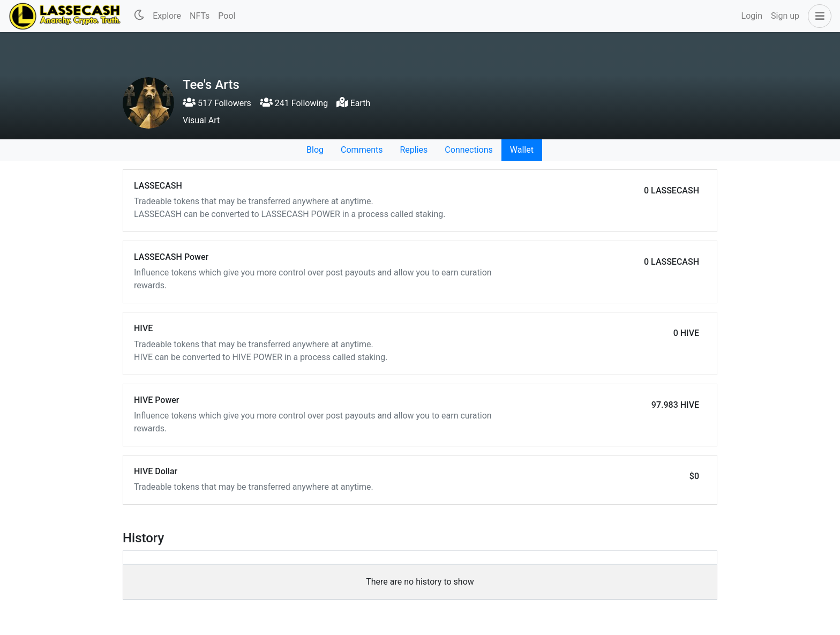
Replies (414, 150)
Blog (315, 150)
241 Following (294, 103)
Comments (362, 150)
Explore (167, 16)
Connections (468, 150)
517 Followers (217, 103)
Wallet (522, 150)
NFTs (200, 16)
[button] (817, 16)
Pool (227, 16)
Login (752, 16)
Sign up (785, 16)
